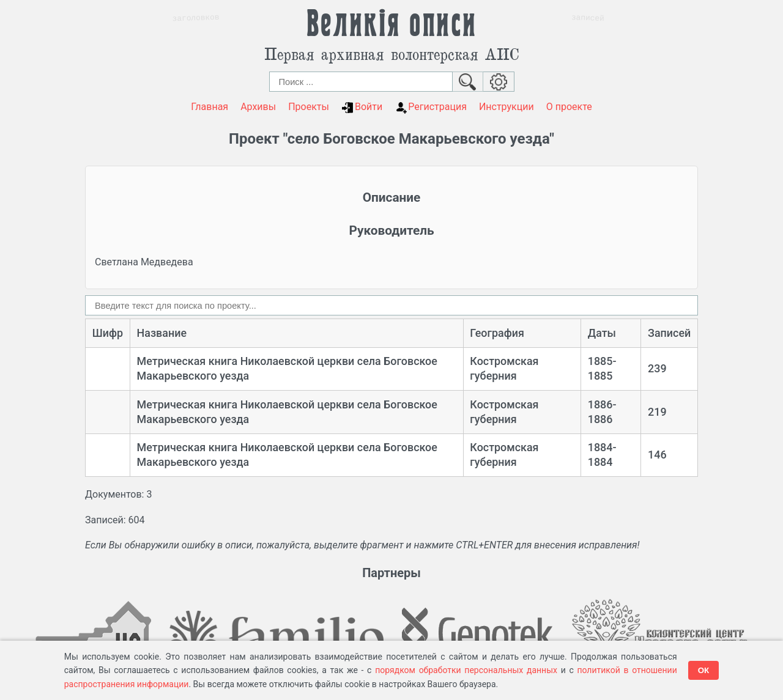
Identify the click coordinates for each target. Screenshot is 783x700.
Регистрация (431, 107)
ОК (704, 670)
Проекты (309, 107)
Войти (362, 107)
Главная (210, 107)
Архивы (258, 107)
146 (657, 455)
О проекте (569, 107)
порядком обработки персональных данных (466, 670)
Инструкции (507, 107)
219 (657, 412)
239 (657, 368)
